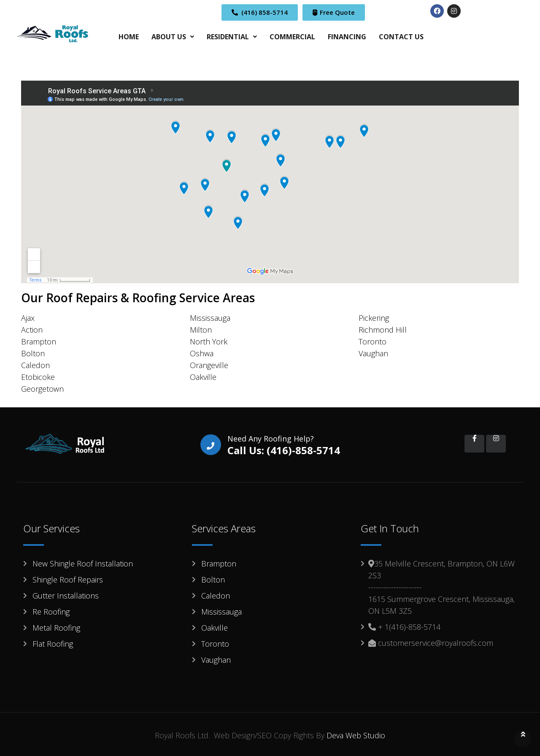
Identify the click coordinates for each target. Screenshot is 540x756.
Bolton (213, 580)
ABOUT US (173, 37)
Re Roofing (51, 612)
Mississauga (221, 612)
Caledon (216, 596)
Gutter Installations (66, 596)
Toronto (215, 644)
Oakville (215, 628)
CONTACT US (401, 37)
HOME (129, 37)
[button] (173, 37)
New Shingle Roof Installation (83, 564)
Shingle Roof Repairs (68, 580)
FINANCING (347, 37)
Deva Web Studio (356, 735)
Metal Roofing (56, 628)
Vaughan (216, 660)
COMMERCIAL (292, 37)
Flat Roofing (53, 644)
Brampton (219, 564)
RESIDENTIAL (232, 37)
